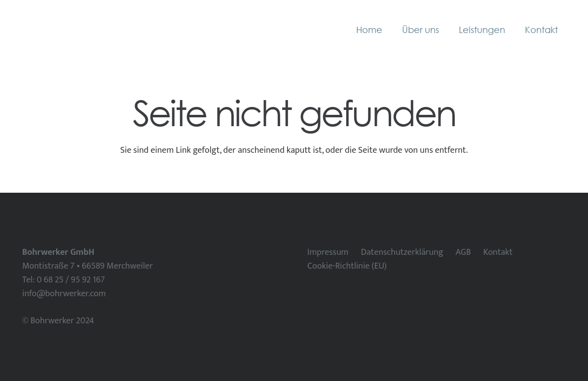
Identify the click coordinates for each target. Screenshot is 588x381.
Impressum (328, 252)
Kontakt (498, 252)
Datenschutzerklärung (402, 252)
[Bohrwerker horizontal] (92, 30)
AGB (463, 252)
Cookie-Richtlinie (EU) (347, 266)
